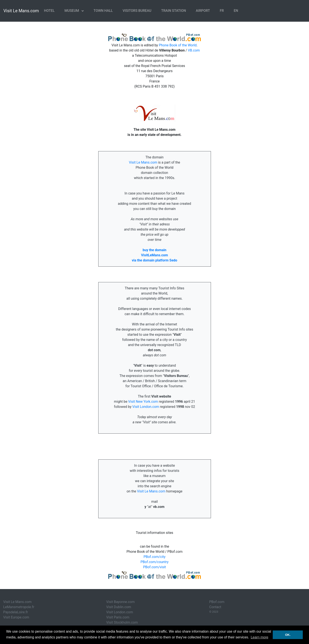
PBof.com (217, 602)
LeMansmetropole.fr (19, 607)
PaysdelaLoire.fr (16, 612)
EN (236, 11)
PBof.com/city (154, 557)
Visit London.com (146, 407)
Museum (72, 11)
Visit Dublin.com (119, 607)
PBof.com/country (155, 562)
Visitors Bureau (137, 11)
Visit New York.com (143, 402)
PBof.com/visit (154, 567)
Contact (215, 607)
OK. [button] (288, 635)
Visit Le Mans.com (21, 11)
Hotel (49, 11)
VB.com (194, 50)
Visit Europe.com (16, 617)
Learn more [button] (259, 637)
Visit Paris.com (118, 617)
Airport (203, 11)
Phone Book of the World (178, 45)
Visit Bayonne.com (120, 602)
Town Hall (103, 11)
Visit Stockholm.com (122, 622)
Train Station (173, 11)
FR (222, 11)
